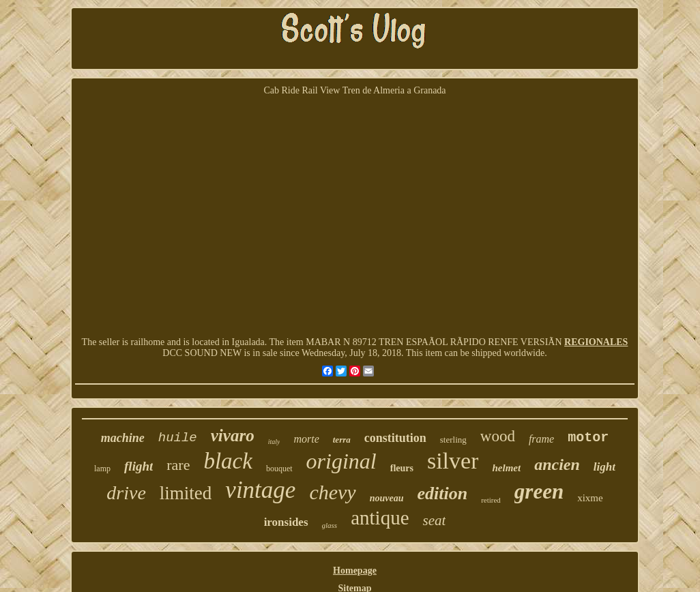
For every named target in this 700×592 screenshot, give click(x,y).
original (341, 461)
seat (435, 520)
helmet (506, 468)
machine (123, 438)
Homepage (355, 571)
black (228, 461)
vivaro (233, 435)
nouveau (387, 498)
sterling (453, 440)
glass (330, 525)
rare (178, 465)
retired (491, 500)
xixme (590, 498)
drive (126, 493)
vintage (260, 490)
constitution (395, 438)
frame (541, 439)
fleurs (402, 468)
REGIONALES (596, 342)
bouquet (279, 469)
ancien (557, 464)
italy (274, 442)
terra (342, 440)
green (539, 491)
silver (453, 461)
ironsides (286, 522)
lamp (102, 469)
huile (178, 438)
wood (498, 436)
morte (306, 439)
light (604, 467)
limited (186, 493)
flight (138, 466)
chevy (332, 492)
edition (442, 493)
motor (588, 438)
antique (380, 518)
